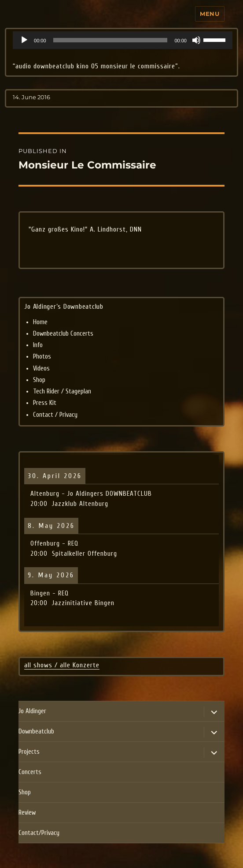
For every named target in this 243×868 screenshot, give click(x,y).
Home (40, 322)
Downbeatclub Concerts (63, 334)
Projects (29, 752)
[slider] (110, 40)
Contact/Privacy (39, 833)
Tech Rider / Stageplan (62, 391)
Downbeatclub (36, 731)
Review (27, 813)
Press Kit (45, 403)
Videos (41, 369)
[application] (123, 40)
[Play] (24, 40)
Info (38, 345)
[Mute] (196, 40)
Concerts (30, 772)
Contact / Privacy (55, 415)
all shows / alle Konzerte (62, 665)
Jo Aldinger (32, 711)
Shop (39, 380)
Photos (42, 357)
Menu (210, 14)
